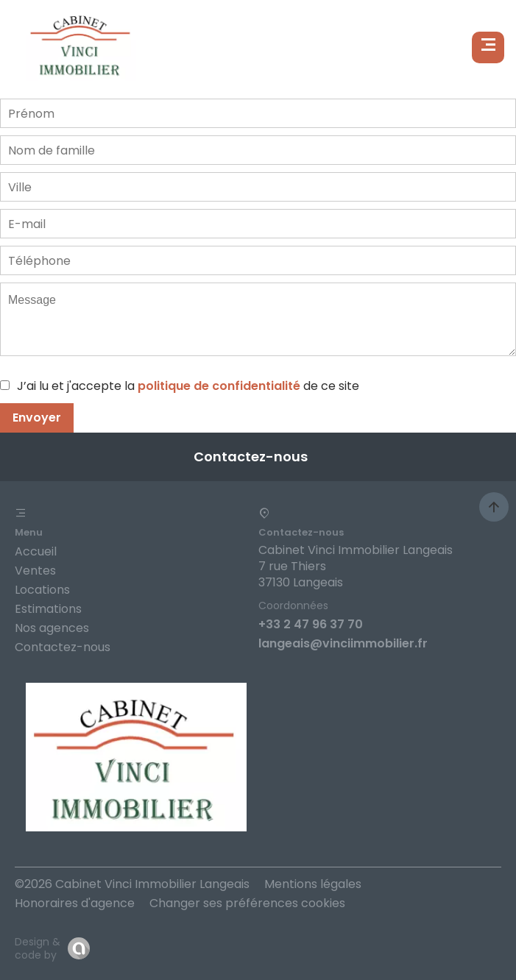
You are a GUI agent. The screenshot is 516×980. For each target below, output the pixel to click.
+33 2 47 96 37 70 (311, 624)
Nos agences (52, 628)
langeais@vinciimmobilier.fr (343, 643)
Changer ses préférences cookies (247, 903)
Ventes (35, 571)
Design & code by (38, 948)
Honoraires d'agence (75, 903)
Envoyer (37, 418)
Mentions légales (313, 884)
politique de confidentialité (219, 386)
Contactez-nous (63, 647)
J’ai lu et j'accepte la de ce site (188, 386)
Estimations (48, 609)
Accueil (36, 551)
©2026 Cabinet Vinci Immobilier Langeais (132, 884)
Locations (42, 590)
